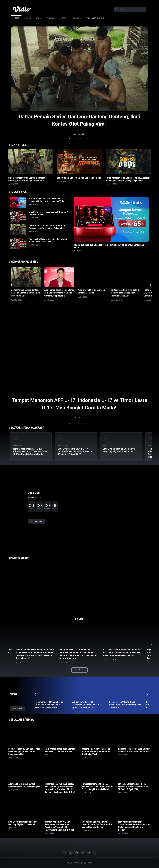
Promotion (77, 18)
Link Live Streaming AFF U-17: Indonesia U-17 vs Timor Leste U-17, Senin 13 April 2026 (75, 451)
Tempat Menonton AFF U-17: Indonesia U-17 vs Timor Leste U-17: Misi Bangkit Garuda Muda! (30, 451)
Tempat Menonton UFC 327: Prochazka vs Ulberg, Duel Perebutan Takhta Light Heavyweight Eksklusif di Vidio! (59, 826)
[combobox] (130, 9)
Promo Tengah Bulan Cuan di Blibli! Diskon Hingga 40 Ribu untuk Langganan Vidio (48, 200)
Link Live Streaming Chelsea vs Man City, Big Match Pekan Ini (119, 450)
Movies (27, 18)
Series (39, 18)
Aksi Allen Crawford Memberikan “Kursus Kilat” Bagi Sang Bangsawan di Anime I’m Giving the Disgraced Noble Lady (122, 652)
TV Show (50, 18)
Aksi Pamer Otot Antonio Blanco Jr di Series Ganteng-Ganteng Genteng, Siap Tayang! (59, 293)
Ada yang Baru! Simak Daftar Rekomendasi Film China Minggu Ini (25, 785)
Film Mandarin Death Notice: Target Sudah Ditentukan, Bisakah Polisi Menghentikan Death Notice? (134, 826)
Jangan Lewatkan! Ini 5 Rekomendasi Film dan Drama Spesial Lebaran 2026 (86, 705)
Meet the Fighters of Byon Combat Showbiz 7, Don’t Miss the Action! (49, 240)
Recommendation (95, 18)
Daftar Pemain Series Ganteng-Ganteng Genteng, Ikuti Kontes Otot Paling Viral (27, 179)
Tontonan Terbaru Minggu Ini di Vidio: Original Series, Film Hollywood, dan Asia (125, 293)
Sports (63, 18)
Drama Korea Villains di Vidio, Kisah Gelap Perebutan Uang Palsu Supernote (126, 705)
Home (16, 18)
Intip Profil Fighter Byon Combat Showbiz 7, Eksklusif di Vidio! (48, 213)
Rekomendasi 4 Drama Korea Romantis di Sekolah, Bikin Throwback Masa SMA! (49, 705)
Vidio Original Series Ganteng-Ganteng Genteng (79, 178)
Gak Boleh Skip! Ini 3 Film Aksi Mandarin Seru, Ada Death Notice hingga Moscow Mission (97, 824)
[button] (69, 138)
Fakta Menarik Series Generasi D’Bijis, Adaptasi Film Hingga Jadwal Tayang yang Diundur (128, 179)
